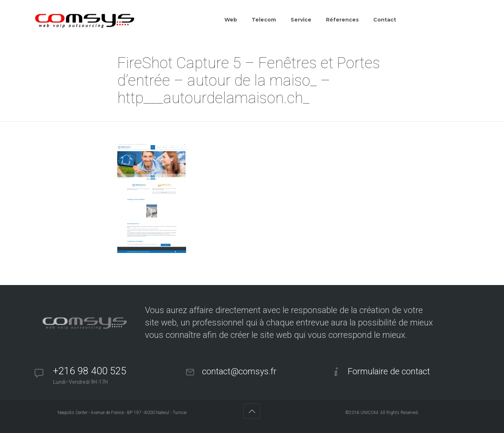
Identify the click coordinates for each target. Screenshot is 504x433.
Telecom (264, 20)
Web (231, 20)
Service (301, 20)
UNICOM (369, 413)
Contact (385, 20)
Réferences (342, 20)
